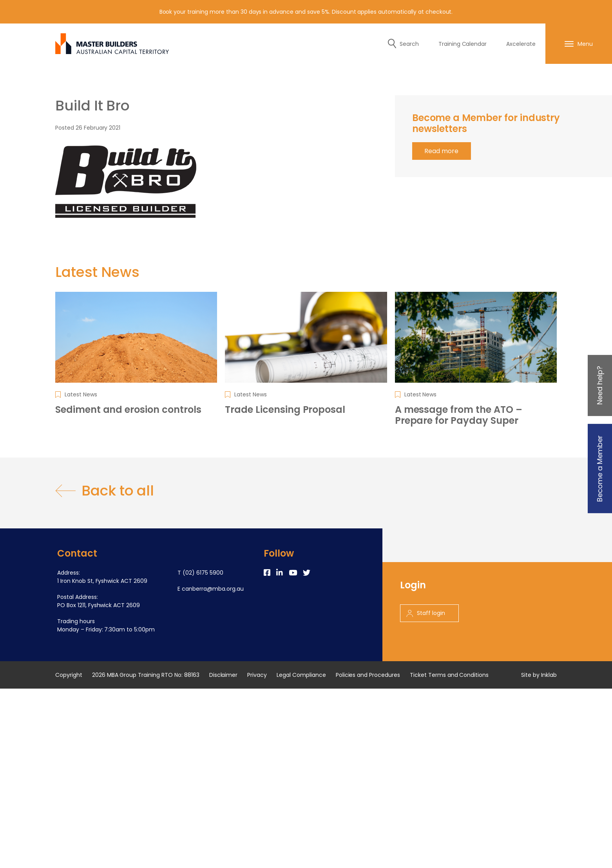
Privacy (257, 675)
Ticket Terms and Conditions (449, 675)
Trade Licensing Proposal (285, 410)
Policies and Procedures (368, 675)
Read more (441, 151)
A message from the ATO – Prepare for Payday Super (459, 415)
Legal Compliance (301, 675)
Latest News (81, 394)
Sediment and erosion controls (128, 410)
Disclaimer (224, 675)
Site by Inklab (539, 675)
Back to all (105, 491)
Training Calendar (463, 44)
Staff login (426, 613)
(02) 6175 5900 (203, 573)
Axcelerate (521, 44)
